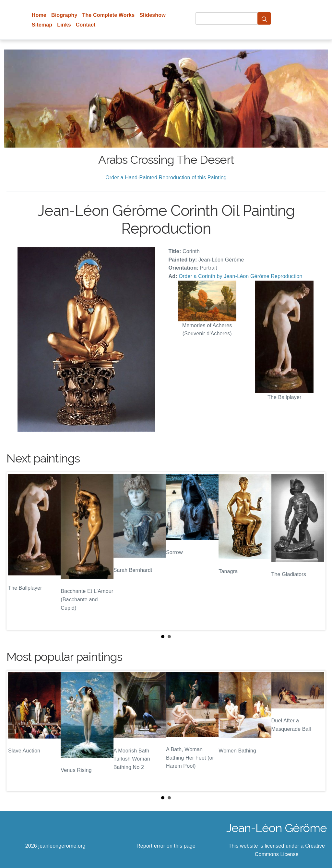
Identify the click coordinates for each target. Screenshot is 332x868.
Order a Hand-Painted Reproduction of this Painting (166, 178)
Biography (64, 15)
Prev (17, 551)
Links (64, 25)
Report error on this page (166, 846)
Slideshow (153, 15)
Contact (86, 25)
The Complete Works (108, 15)
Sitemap (42, 25)
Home (39, 15)
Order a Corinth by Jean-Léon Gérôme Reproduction (240, 276)
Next (315, 551)
